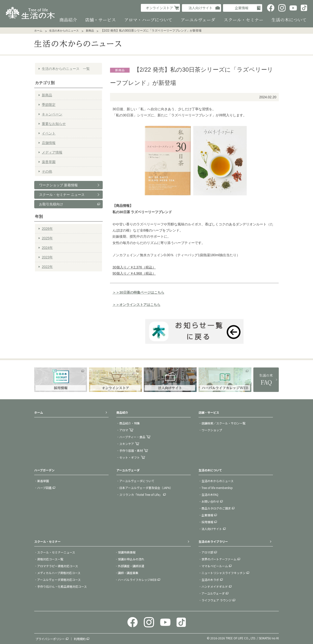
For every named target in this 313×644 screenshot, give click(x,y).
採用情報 (207, 522)
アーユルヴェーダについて (137, 481)
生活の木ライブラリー (213, 541)
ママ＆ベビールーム (215, 566)
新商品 (90, 30)
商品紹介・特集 (130, 423)
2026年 (47, 229)
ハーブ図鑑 (44, 487)
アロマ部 (207, 552)
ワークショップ (212, 430)
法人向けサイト (201, 8)
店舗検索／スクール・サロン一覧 (224, 423)
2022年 (47, 267)
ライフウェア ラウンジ (217, 600)
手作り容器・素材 (131, 450)
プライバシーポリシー (50, 638)
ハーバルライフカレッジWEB (137, 579)
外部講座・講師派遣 (131, 566)
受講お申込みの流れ (131, 559)
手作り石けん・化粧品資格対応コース (62, 586)
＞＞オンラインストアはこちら (136, 305)
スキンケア (127, 443)
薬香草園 (49, 162)
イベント (49, 133)
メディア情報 (52, 152)
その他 (47, 171)
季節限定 (49, 104)
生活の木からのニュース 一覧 (66, 68)
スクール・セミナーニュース (56, 552)
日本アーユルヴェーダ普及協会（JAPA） (146, 487)
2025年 (47, 238)
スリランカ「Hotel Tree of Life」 (141, 494)
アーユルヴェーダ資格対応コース (59, 579)
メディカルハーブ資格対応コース (59, 572)
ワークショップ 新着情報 (58, 185)
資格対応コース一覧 (50, 559)
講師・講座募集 (128, 572)
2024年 (47, 248)
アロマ (124, 430)
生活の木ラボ (210, 579)
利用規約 (80, 638)
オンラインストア (159, 8)
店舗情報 (49, 143)
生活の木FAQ (210, 494)
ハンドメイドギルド (215, 586)
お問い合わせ (210, 501)
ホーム (38, 30)
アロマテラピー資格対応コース (58, 566)
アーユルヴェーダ (213, 593)
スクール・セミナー (47, 541)
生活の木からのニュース (64, 30)
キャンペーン (52, 114)
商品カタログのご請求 (216, 508)
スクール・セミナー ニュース (62, 194)
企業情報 (242, 8)
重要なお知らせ (54, 123)
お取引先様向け (51, 204)
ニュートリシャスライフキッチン (224, 572)
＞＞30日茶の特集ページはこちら (138, 292)
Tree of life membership (217, 487)
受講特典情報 (127, 552)
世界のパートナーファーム (219, 559)
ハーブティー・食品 (132, 437)
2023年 (47, 257)
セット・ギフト (130, 457)
